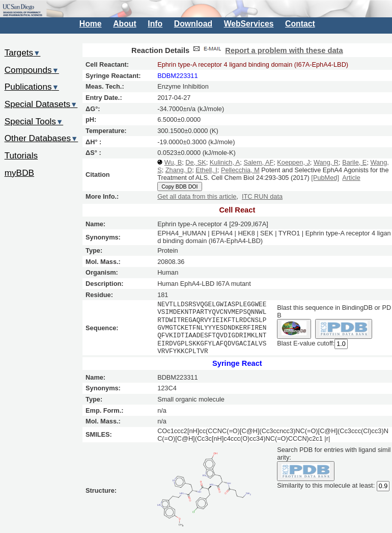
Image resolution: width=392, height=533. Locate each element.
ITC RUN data (262, 196)
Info (155, 24)
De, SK (195, 162)
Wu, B (173, 162)
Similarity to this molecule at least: (326, 485)
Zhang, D (179, 170)
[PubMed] (325, 178)
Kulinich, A (225, 162)
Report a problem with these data (284, 50)
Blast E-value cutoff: (306, 343)
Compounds (32, 70)
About (124, 24)
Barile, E (354, 162)
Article (351, 178)
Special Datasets (41, 104)
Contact (300, 24)
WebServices (249, 24)
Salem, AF (258, 162)
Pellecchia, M (240, 170)
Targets (23, 52)
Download (193, 24)
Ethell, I (206, 170)
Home (91, 24)
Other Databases (41, 138)
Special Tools (34, 121)
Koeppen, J (293, 162)
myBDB (19, 173)
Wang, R (326, 162)
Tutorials (21, 155)
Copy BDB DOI (179, 186)
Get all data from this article (197, 196)
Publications (32, 87)
